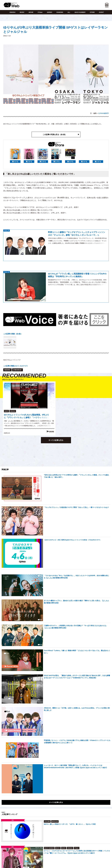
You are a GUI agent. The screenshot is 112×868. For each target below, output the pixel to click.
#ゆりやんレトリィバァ (12, 360)
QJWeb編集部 (104, 113)
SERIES (50, 12)
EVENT (101, 12)
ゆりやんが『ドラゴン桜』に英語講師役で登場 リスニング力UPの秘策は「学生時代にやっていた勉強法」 (77, 275)
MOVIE (31, 12)
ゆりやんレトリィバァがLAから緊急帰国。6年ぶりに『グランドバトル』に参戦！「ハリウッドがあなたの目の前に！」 (27, 416)
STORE (92, 12)
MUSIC (22, 12)
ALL (69, 12)
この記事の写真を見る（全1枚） (55, 134)
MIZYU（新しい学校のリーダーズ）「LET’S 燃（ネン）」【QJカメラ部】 (70, 824)
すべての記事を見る (56, 440)
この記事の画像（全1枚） (13, 334)
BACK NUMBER (80, 12)
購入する (15, 162)
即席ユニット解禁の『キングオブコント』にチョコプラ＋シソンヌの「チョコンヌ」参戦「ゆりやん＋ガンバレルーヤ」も (77, 234)
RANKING (60, 12)
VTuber (40, 12)
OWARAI (12, 12)
